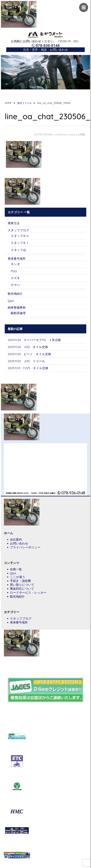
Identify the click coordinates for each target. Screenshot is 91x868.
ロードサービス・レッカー (28, 596)
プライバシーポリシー (25, 550)
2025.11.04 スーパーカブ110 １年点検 (34, 342)
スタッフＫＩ (20, 243)
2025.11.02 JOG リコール (26, 363)
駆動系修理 (18, 315)
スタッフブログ (18, 231)
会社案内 (16, 542)
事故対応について (22, 592)
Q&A (11, 302)
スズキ (15, 279)
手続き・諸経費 (20, 584)
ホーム (8, 535)
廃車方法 (14, 223)
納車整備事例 (17, 309)
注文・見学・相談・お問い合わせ (46, 50)
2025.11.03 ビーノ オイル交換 (29, 356)
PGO (14, 272)
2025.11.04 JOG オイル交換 (28, 349)
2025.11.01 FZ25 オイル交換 (28, 370)
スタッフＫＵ (20, 236)
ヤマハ (15, 286)
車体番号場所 (17, 259)
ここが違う (18, 580)
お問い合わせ (19, 546)
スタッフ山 (18, 251)
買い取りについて (22, 588)
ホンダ (15, 265)
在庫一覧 (16, 572)
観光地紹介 (15, 295)
